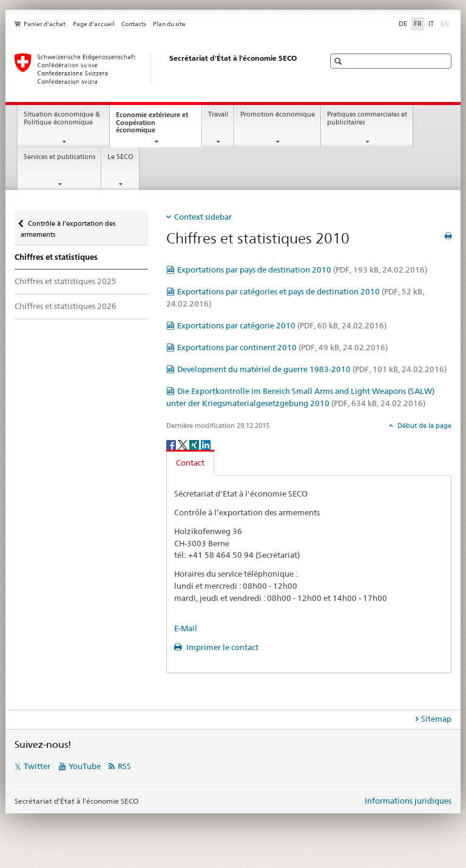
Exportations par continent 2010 (282, 347)
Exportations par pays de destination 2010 (302, 270)
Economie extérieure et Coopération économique (152, 126)
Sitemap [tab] (436, 719)
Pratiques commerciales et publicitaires (367, 118)
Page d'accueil (94, 24)
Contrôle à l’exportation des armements (68, 225)
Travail (218, 114)
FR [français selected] (418, 24)
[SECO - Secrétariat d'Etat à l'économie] (157, 69)
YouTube (85, 766)
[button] (339, 61)
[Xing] (195, 444)
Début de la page (424, 426)
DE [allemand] (403, 24)
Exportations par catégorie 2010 (282, 325)
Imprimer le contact (221, 647)
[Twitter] (184, 444)
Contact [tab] (190, 463)
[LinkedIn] (206, 444)
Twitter (37, 766)
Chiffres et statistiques (56, 257)
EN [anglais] (446, 23)
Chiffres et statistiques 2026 (66, 306)
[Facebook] (172, 444)
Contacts (134, 24)
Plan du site (169, 24)
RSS (124, 766)
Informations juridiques (408, 801)
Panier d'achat (45, 24)
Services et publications (59, 157)
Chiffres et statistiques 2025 (66, 281)
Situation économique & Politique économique (62, 118)
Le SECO (120, 157)
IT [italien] (431, 24)
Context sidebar (203, 217)
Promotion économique (278, 114)
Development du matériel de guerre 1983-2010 (312, 369)
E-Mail (186, 628)
